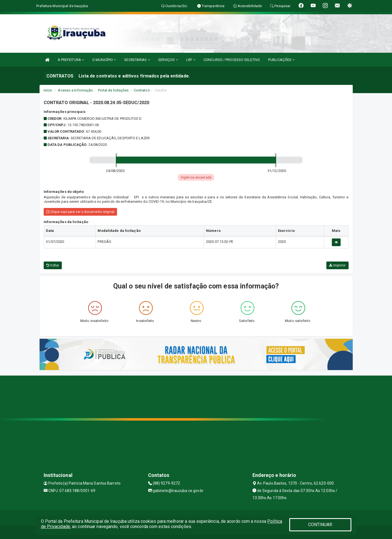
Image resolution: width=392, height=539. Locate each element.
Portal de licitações (113, 90)
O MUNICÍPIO (104, 60)
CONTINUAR (320, 525)
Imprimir (337, 265)
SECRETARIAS (137, 60)
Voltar (53, 265)
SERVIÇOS (168, 60)
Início (48, 90)
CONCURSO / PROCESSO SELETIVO (232, 60)
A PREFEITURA (71, 60)
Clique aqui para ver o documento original (80, 212)
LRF (191, 60)
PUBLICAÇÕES (281, 60)
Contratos (142, 90)
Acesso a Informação (75, 90)
